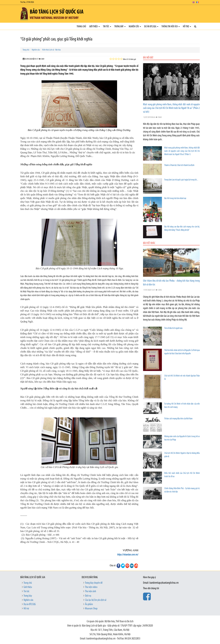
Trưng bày (120, 27)
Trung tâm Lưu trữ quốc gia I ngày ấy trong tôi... (181, 180)
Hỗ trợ (187, 27)
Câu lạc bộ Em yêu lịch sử (96, 600)
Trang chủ (81, 27)
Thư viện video (91, 587)
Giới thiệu (94, 27)
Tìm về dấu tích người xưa (173, 328)
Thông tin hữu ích (171, 27)
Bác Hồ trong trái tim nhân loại (175, 198)
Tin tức (107, 27)
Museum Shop (91, 609)
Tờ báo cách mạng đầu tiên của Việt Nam (178, 419)
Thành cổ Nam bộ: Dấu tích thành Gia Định (179, 165)
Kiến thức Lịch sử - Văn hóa (51, 50)
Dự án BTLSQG (151, 27)
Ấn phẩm (89, 604)
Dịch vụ (88, 596)
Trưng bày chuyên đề (94, 583)
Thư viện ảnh (90, 591)
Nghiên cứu (135, 27)
